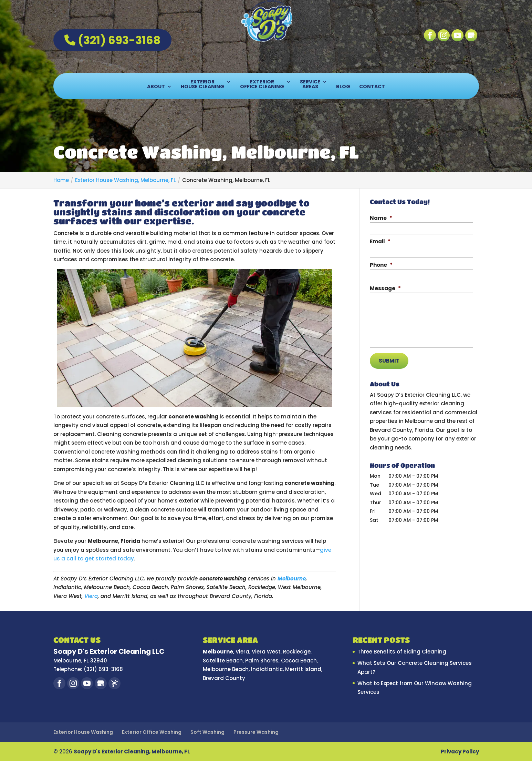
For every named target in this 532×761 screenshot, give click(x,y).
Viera (91, 596)
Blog (343, 87)
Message (385, 288)
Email (380, 242)
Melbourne (292, 579)
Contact (372, 87)
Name (381, 218)
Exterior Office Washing (152, 732)
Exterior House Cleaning (202, 85)
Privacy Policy (460, 752)
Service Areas (310, 85)
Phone (381, 265)
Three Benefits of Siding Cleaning (402, 652)
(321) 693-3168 (112, 40)
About (156, 87)
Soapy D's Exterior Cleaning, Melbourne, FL (132, 752)
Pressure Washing (256, 732)
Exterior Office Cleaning (262, 85)
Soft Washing (207, 732)
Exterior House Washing (83, 732)
